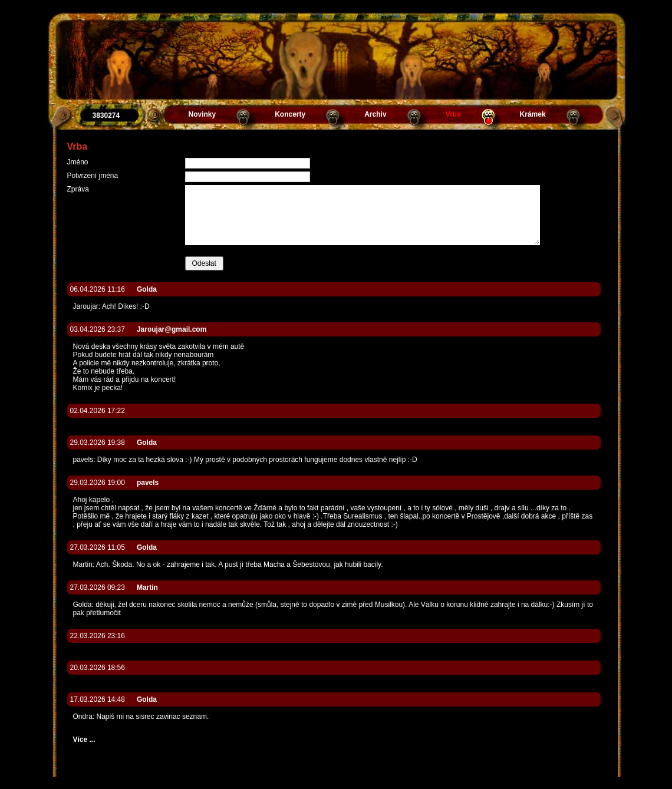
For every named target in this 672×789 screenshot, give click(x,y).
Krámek (533, 114)
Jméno (78, 162)
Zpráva (78, 189)
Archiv (375, 114)
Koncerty (290, 114)
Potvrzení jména (93, 176)
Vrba (453, 114)
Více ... (84, 740)
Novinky (202, 114)
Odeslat (204, 263)
